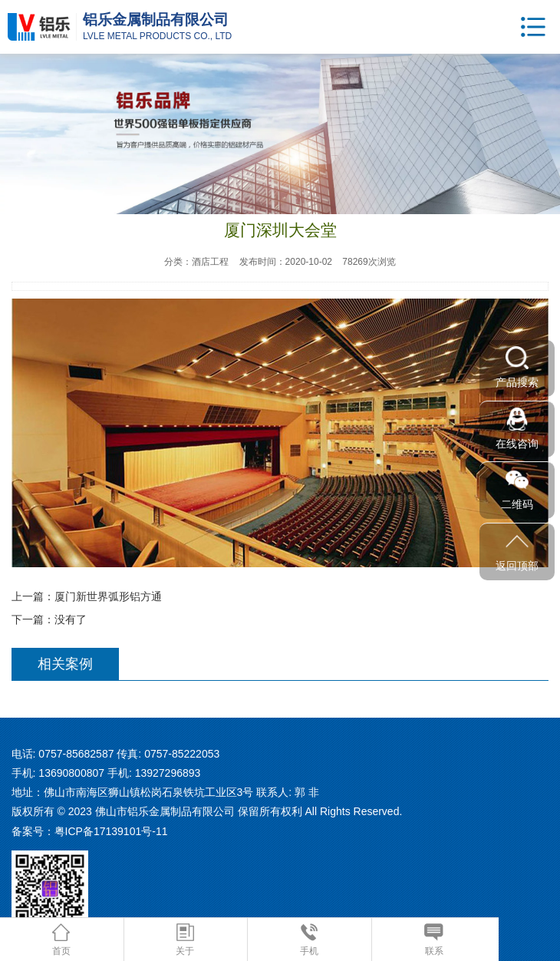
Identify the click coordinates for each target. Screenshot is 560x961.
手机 (309, 940)
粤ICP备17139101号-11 (111, 831)
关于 (185, 940)
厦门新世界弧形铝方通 (108, 596)
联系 (434, 940)
